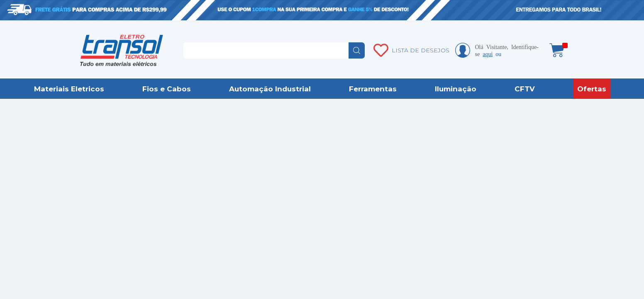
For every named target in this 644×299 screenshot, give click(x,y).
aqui (488, 54)
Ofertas (592, 89)
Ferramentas (373, 89)
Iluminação (456, 89)
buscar (357, 50)
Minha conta (463, 50)
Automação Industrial (270, 89)
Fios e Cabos (167, 89)
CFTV (525, 89)
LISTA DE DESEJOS (421, 50)
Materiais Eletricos (69, 89)
